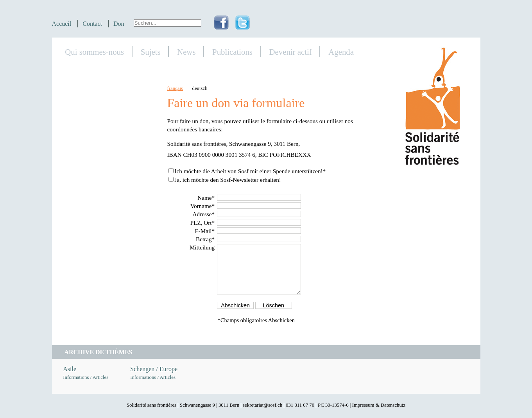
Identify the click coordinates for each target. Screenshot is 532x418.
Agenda (341, 52)
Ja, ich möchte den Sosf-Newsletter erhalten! (227, 180)
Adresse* (204, 214)
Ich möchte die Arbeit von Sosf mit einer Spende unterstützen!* (250, 171)
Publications (232, 52)
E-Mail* (205, 231)
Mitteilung (202, 247)
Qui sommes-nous (94, 52)
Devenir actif (291, 52)
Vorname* (202, 206)
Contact (92, 24)
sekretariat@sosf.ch (262, 405)
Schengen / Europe (154, 369)
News (186, 52)
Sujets (151, 52)
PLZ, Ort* (202, 223)
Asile (70, 369)
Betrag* (205, 239)
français (175, 88)
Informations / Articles (86, 377)
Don (119, 24)
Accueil (62, 24)
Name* (206, 198)
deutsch (200, 88)
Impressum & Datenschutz (379, 405)
